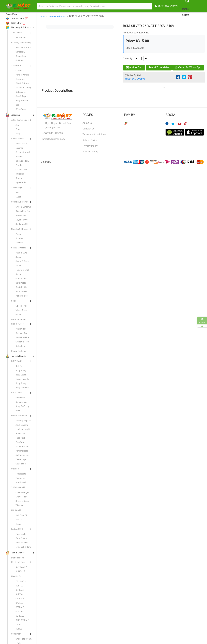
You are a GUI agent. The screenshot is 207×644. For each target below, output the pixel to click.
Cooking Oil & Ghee (20, 202)
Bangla (185, 9)
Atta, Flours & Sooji (20, 120)
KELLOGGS (21, 581)
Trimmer (19, 505)
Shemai (19, 243)
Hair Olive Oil (21, 515)
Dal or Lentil (21, 346)
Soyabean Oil (21, 220)
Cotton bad (21, 464)
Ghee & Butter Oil (23, 207)
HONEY (19, 629)
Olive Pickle (21, 283)
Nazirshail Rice (22, 338)
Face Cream (21, 538)
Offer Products (17, 19)
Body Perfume (22, 388)
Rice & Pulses (17, 324)
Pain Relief (20, 442)
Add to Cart (134, 67)
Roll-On (19, 366)
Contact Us (88, 129)
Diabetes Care (22, 447)
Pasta (18, 234)
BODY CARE (17, 361)
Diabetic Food (18, 558)
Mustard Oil (21, 216)
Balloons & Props (23, 48)
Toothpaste (21, 474)
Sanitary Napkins (23, 421)
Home (42, 16)
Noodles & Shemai (20, 229)
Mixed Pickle (21, 292)
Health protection (19, 416)
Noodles (19, 238)
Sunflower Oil (21, 224)
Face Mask (20, 438)
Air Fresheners (22, 455)
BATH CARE (16, 393)
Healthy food (17, 576)
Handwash (20, 434)
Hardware (20, 79)
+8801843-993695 (168, 6)
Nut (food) (20, 571)
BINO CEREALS (22, 620)
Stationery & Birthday (18, 27)
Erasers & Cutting (23, 88)
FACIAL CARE (17, 529)
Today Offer (15, 23)
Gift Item (19, 60)
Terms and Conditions (94, 134)
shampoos (20, 398)
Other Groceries (18, 320)
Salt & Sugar (17, 188)
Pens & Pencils (22, 75)
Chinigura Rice (22, 342)
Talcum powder (22, 379)
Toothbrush (21, 478)
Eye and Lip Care (23, 547)
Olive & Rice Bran (23, 211)
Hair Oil (19, 520)
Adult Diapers (22, 425)
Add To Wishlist (159, 67)
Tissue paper (21, 459)
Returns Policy (90, 152)
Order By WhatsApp (188, 67)
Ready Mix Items (19, 351)
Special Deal (11, 14)
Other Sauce (21, 279)
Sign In (200, 15)
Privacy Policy (90, 146)
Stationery (16, 66)
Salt (17, 193)
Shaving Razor (22, 501)
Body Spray (21, 371)
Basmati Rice (21, 333)
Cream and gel (22, 493)
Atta (17, 125)
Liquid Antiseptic (23, 429)
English (186, 15)
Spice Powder (22, 306)
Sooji (18, 134)
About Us (87, 123)
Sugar (18, 197)
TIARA (18, 625)
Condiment (16, 634)
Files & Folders (22, 83)
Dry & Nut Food (18, 562)
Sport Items (17, 33)
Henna (19, 524)
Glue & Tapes (21, 96)
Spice (14, 301)
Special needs (18, 139)
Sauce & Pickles (19, 248)
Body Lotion (21, 375)
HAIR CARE (16, 510)
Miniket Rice (21, 329)
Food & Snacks (15, 553)
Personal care (22, 451)
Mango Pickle (22, 296)
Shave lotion (21, 497)
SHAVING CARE (18, 487)
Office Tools (21, 109)
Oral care (15, 469)
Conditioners (21, 402)
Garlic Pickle (21, 287)
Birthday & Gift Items (21, 43)
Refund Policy (90, 140)
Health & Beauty (16, 356)
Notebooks (20, 92)
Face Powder (22, 543)
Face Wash (21, 534)
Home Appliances (57, 16)
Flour (18, 129)
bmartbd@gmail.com (54, 139)
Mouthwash (21, 482)
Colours (19, 71)
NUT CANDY (21, 567)
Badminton (20, 38)
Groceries (13, 115)
